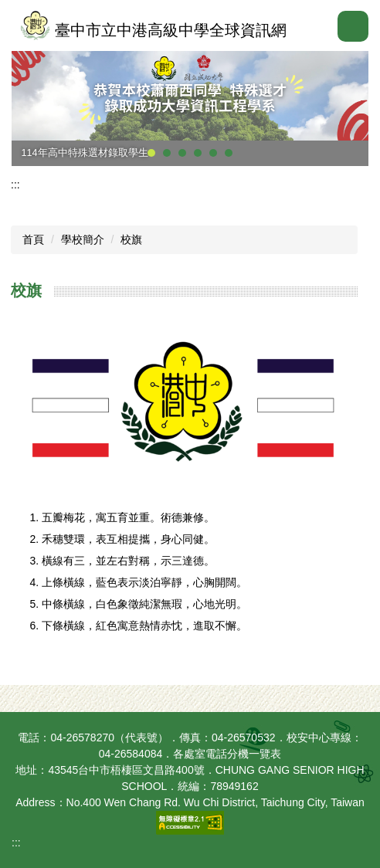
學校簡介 (83, 239)
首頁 (33, 239)
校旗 (131, 239)
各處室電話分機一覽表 (227, 754)
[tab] (151, 153)
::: (15, 185)
